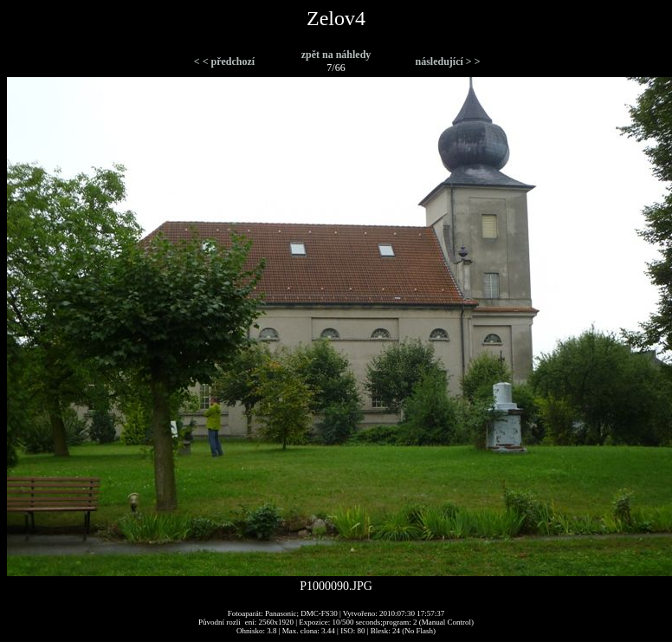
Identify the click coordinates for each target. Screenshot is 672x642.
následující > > (447, 62)
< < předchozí (224, 62)
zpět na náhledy (336, 55)
